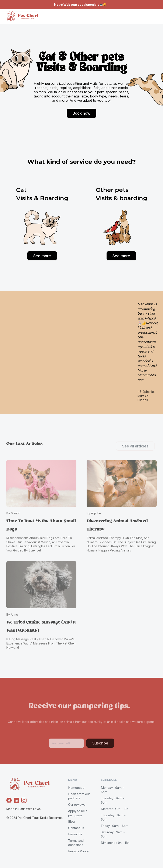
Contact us (76, 828)
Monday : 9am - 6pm (112, 790)
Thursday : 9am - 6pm (113, 817)
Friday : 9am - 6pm (115, 826)
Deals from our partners (79, 796)
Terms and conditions (76, 843)
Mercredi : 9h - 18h (115, 809)
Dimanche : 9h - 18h (115, 843)
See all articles (135, 446)
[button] (150, 17)
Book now (81, 113)
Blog (71, 821)
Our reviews (77, 805)
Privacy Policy (78, 851)
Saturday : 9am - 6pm (113, 834)
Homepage (76, 788)
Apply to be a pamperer (78, 813)
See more (42, 256)
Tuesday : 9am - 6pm (113, 800)
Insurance (75, 834)
